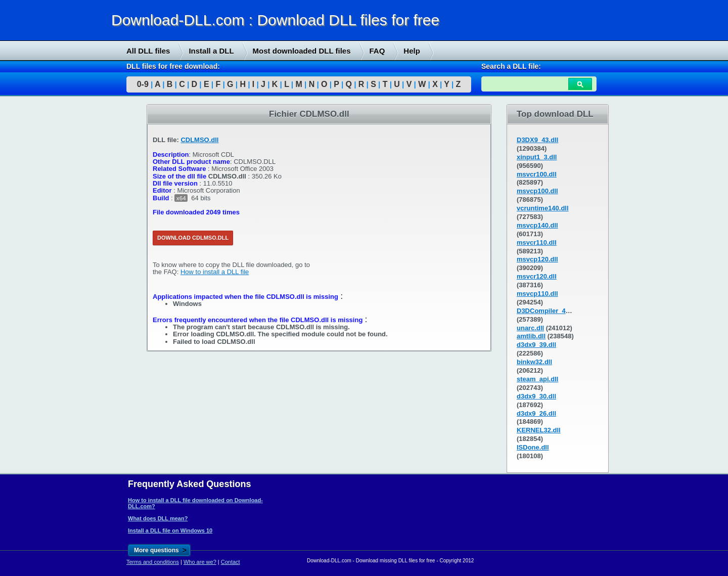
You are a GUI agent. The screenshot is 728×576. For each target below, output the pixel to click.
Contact (231, 562)
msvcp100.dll (537, 191)
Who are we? (200, 562)
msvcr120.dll (537, 276)
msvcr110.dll (537, 242)
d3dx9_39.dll (536, 345)
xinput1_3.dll (537, 157)
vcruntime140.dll (543, 208)
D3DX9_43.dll (537, 140)
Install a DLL (211, 51)
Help (412, 51)
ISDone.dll (533, 447)
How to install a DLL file (215, 272)
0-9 (143, 84)
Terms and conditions (153, 562)
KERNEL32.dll (539, 430)
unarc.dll (530, 328)
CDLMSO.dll (199, 140)
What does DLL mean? (158, 518)
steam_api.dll (537, 379)
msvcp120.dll (537, 259)
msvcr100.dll (537, 174)
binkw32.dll (534, 362)
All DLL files (148, 51)
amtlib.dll (531, 336)
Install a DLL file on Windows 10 (170, 530)
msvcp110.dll (537, 294)
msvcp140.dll (537, 225)
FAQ (377, 51)
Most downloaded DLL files (302, 51)
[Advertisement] (76, 258)
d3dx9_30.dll (536, 396)
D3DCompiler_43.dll (548, 311)
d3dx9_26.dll (536, 413)
